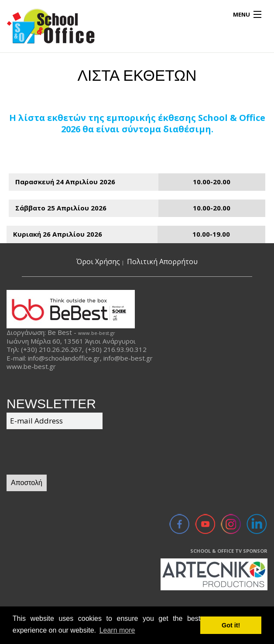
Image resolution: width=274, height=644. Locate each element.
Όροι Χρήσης (98, 262)
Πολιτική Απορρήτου (162, 262)
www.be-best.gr (97, 333)
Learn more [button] (117, 630)
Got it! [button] (231, 625)
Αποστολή (27, 483)
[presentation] (73, 453)
